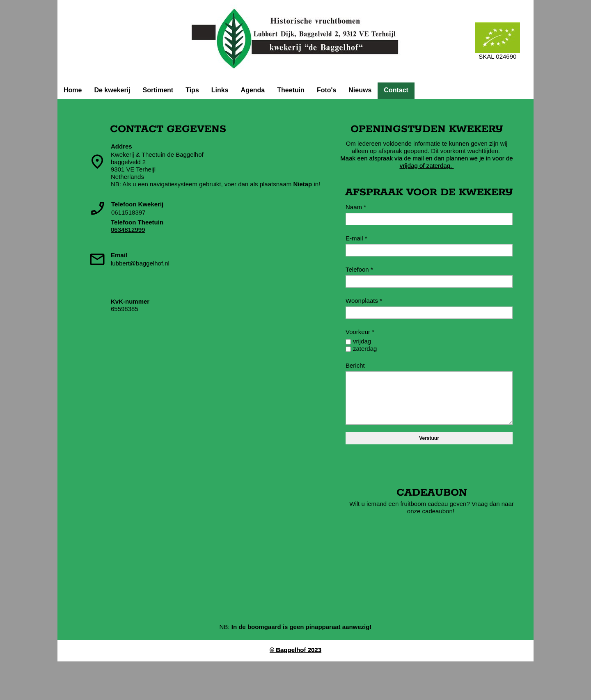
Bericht (355, 365)
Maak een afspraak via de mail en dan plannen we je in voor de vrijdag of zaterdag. (426, 162)
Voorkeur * (360, 332)
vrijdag (362, 341)
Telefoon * (359, 269)
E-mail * (356, 238)
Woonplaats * (364, 301)
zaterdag (365, 349)
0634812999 (128, 230)
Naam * (356, 207)
